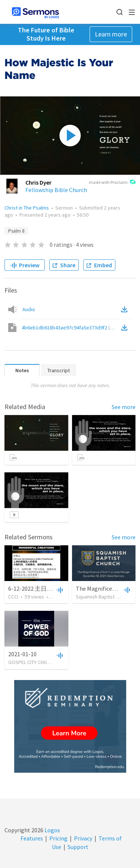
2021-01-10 (22, 654)
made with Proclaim (112, 183)
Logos (52, 830)
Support (78, 847)
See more (124, 407)
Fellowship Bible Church (56, 190)
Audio (29, 309)
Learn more (111, 34)
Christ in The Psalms (27, 208)
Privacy (83, 838)
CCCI (13, 597)
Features (32, 838)
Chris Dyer (38, 182)
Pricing (58, 838)
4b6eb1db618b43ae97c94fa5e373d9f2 (71, 328)
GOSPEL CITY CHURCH (32, 662)
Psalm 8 (16, 231)
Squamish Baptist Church (103, 597)
